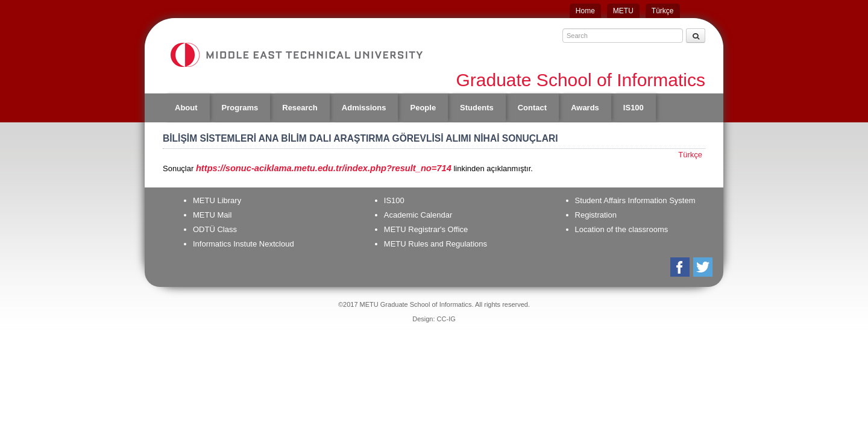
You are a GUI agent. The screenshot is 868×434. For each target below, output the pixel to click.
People (423, 108)
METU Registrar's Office (426, 229)
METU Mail (212, 215)
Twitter (704, 267)
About (186, 108)
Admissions (364, 108)
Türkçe (663, 11)
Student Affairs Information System (635, 200)
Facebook (681, 267)
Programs (240, 108)
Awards (585, 108)
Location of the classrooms (622, 229)
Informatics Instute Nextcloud (244, 244)
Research (300, 108)
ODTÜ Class (215, 229)
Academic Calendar (418, 215)
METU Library (217, 200)
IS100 (634, 108)
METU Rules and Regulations (436, 244)
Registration (596, 215)
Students (477, 108)
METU (623, 11)
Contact (532, 108)
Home (585, 11)
